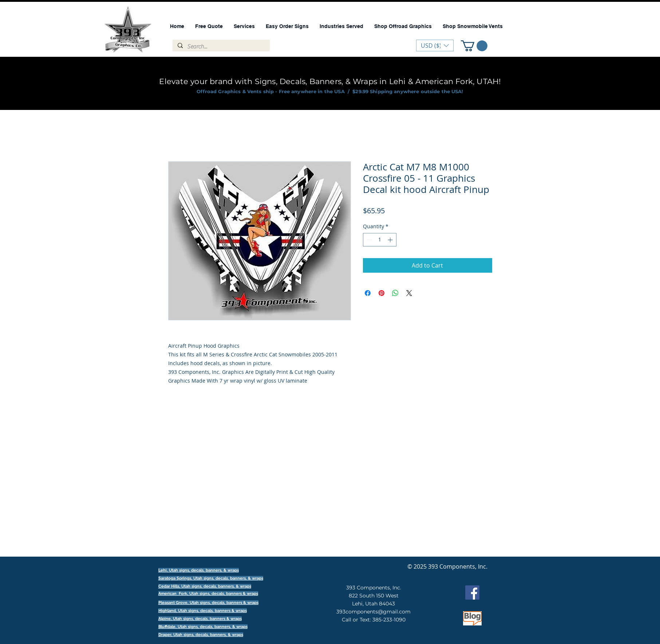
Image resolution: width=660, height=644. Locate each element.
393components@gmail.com (374, 612)
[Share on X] (409, 293)
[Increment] (391, 240)
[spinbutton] (380, 240)
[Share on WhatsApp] (395, 293)
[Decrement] (369, 240)
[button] (474, 46)
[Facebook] (472, 592)
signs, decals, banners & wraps (229, 594)
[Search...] (221, 47)
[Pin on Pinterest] (382, 293)
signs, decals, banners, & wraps (233, 578)
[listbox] (435, 46)
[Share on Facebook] (368, 293)
